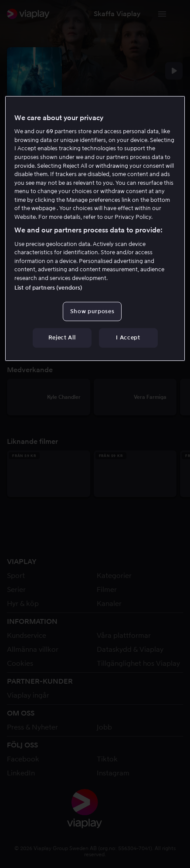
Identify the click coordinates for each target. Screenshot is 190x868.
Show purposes (92, 311)
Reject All (62, 337)
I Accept (128, 337)
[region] (95, 228)
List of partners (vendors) (48, 288)
